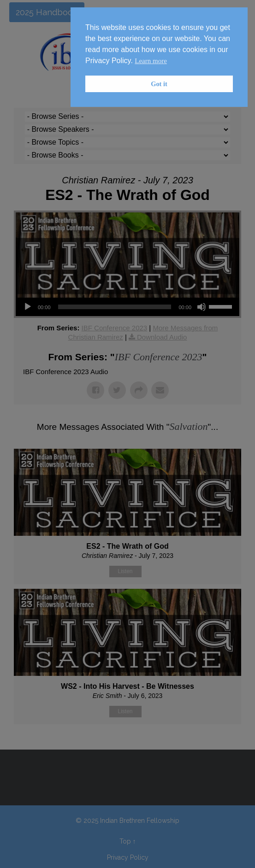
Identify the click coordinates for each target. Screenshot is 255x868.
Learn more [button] (151, 61)
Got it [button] (159, 84)
